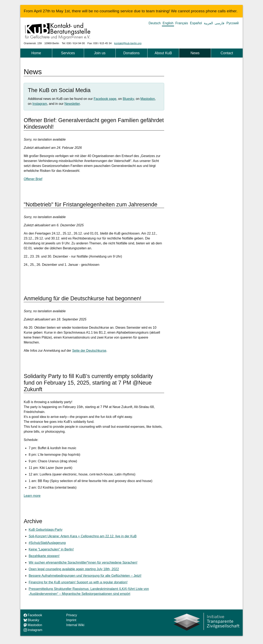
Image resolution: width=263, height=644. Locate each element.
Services (68, 53)
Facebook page (105, 99)
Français (182, 23)
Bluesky (128, 99)
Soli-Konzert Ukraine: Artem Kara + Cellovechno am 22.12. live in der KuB (82, 536)
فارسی (220, 23)
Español (196, 23)
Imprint (71, 620)
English (168, 23)
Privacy (72, 615)
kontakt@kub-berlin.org (128, 43)
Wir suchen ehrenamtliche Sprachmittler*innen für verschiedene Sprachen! (83, 562)
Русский (232, 23)
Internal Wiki (75, 625)
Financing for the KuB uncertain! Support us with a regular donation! (78, 582)
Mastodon (148, 99)
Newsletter (72, 104)
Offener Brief (33, 179)
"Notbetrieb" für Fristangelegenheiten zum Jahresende (90, 205)
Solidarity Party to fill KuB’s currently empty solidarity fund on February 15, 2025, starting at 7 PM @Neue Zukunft (88, 383)
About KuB (163, 53)
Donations (131, 53)
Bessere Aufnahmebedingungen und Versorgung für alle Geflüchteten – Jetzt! (85, 576)
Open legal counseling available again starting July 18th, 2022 (74, 569)
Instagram (40, 104)
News (195, 53)
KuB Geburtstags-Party (46, 530)
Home (36, 53)
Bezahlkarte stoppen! (44, 556)
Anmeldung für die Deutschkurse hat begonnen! (82, 298)
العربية (208, 23)
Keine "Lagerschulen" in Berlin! (51, 549)
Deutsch (155, 23)
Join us (100, 53)
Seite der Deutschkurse (89, 351)
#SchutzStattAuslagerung (47, 543)
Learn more (32, 496)
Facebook (33, 615)
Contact (227, 53)
